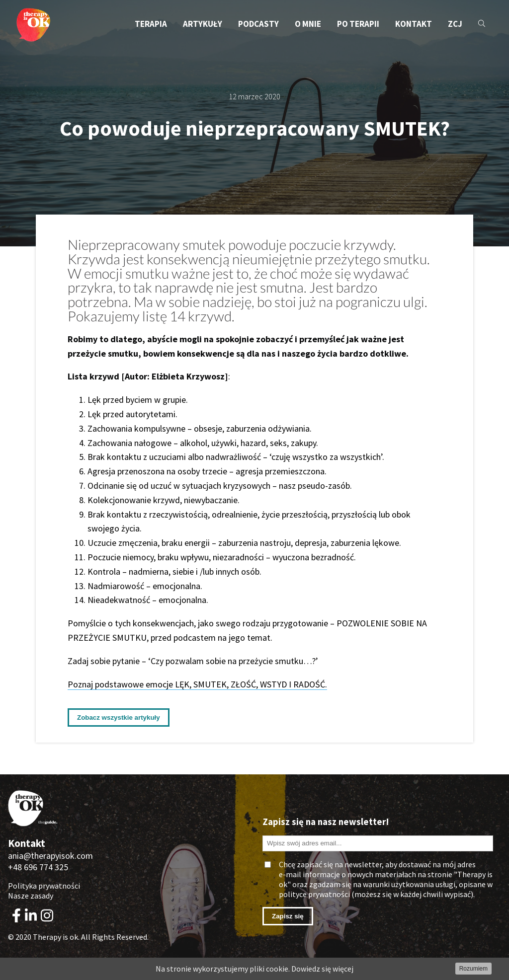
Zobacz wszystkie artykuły (119, 717)
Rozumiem (473, 969)
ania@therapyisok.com (50, 856)
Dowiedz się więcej (322, 969)
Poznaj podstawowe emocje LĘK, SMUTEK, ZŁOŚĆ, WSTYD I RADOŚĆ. (197, 684)
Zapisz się (288, 916)
